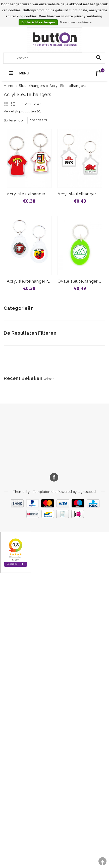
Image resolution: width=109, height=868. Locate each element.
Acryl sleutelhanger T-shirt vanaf (39, 194)
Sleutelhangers (32, 86)
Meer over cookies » (76, 22)
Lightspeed (87, 492)
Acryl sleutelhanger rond (31, 281)
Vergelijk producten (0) (23, 111)
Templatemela (45, 492)
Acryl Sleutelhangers (68, 86)
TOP (102, 861)
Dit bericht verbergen (38, 22)
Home (9, 86)
